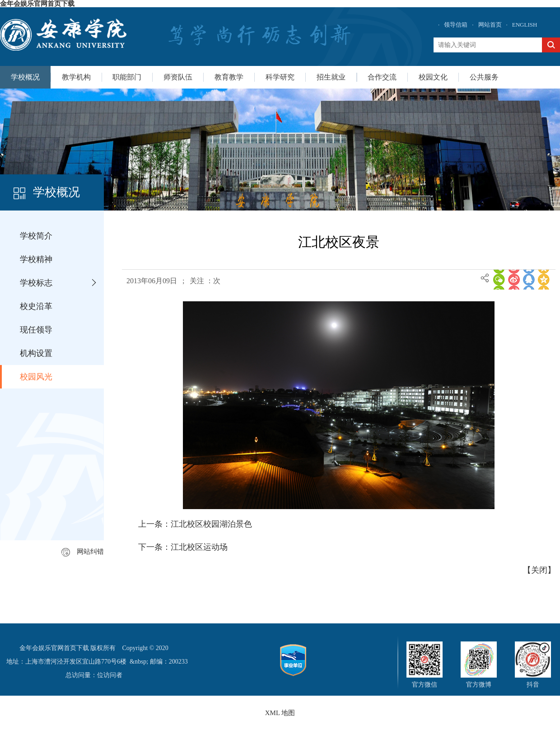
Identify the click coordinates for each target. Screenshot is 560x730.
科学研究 (280, 77)
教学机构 (76, 77)
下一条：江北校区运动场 (183, 547)
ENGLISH (525, 25)
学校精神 (36, 259)
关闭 (539, 570)
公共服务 (484, 77)
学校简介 (36, 236)
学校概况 (25, 77)
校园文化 (433, 77)
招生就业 (331, 77)
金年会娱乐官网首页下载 (37, 4)
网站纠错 (83, 552)
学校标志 (36, 283)
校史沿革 (36, 306)
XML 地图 (280, 713)
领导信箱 (456, 25)
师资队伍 (178, 77)
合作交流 (382, 77)
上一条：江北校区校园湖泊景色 (195, 524)
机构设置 (36, 353)
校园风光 (36, 377)
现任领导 (36, 330)
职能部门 (127, 77)
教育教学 (229, 77)
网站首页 (490, 25)
